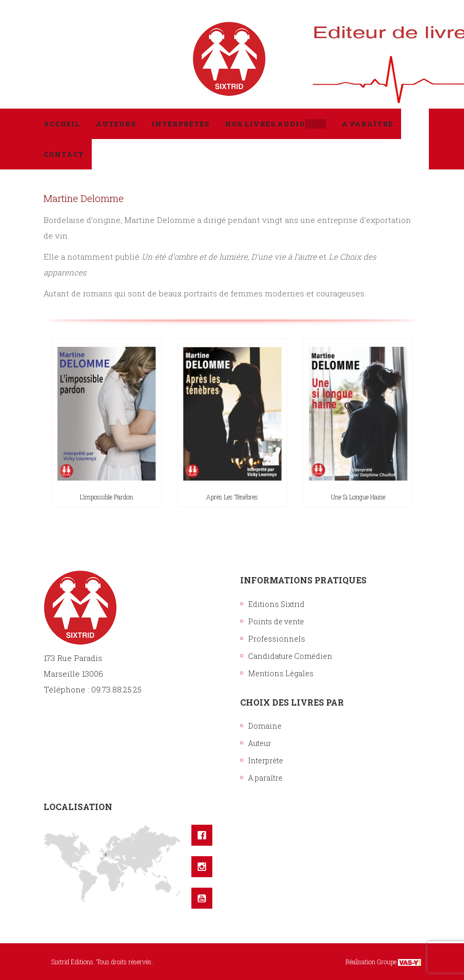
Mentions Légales (281, 673)
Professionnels (277, 639)
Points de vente (276, 621)
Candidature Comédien (290, 656)
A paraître (265, 778)
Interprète (266, 760)
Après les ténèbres (232, 497)
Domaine (265, 726)
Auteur (260, 743)
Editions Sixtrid (276, 604)
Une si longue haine (358, 497)
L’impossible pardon (106, 497)
